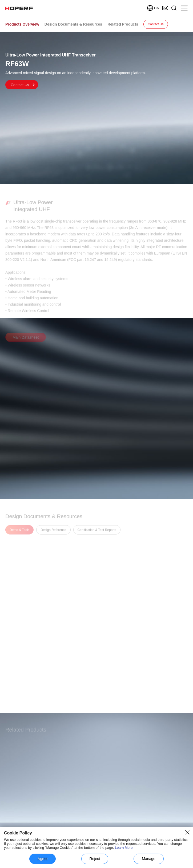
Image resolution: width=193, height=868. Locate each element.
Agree (43, 859)
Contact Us (156, 24)
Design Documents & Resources (73, 24)
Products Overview (22, 24)
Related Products (123, 24)
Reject (95, 859)
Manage (149, 859)
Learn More (124, 848)
